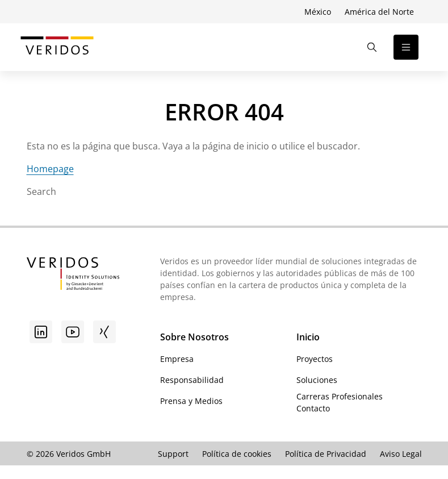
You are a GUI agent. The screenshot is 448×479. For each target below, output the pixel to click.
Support (173, 454)
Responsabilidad (192, 380)
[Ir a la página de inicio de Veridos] (57, 47)
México (318, 12)
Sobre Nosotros (194, 337)
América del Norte (379, 12)
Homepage (50, 169)
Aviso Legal (401, 454)
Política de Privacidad (326, 454)
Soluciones (317, 380)
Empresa (177, 359)
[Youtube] (73, 332)
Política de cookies (237, 454)
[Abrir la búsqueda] (372, 47)
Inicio (308, 337)
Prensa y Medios (191, 401)
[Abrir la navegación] (406, 47)
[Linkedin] (41, 332)
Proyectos (315, 359)
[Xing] (104, 332)
